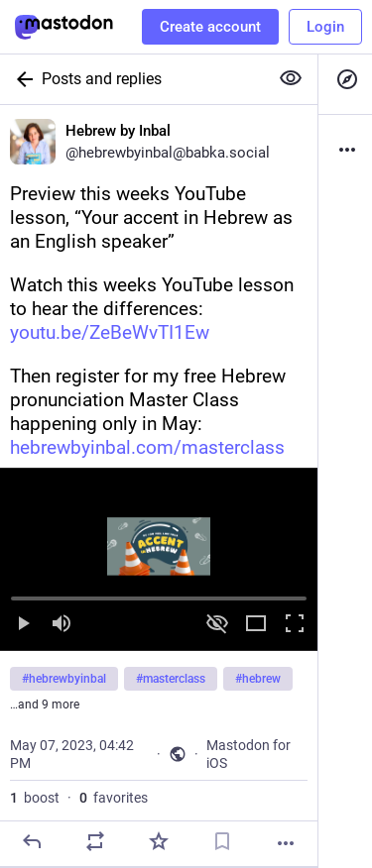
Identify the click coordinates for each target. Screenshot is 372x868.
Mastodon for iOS (248, 754)
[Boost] (95, 841)
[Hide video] (217, 625)
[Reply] (32, 841)
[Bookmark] (222, 841)
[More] (286, 843)
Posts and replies (102, 79)
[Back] (21, 79)
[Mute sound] (62, 625)
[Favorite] (159, 841)
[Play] (23, 625)
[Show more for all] (291, 78)
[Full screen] (295, 625)
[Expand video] (256, 625)
